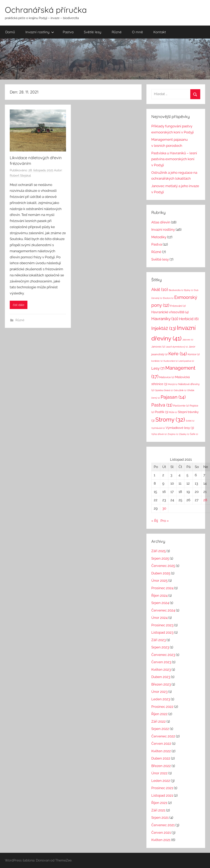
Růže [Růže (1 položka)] (173, 412)
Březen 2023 (161, 684)
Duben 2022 (161, 758)
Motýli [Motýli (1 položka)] (173, 384)
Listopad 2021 (162, 795)
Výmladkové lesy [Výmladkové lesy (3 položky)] (180, 428)
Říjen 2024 (159, 595)
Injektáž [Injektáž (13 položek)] (164, 328)
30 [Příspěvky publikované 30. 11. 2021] (164, 508)
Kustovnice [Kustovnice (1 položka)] (171, 361)
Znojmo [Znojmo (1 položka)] (173, 434)
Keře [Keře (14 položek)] (178, 354)
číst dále (19, 305)
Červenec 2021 (163, 825)
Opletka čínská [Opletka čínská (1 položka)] (164, 390)
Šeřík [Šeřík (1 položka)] (194, 434)
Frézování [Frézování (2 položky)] (178, 306)
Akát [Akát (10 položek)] (160, 289)
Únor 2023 (159, 692)
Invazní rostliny (40, 32)
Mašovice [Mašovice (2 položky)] (167, 377)
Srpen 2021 (160, 818)
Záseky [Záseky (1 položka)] (184, 434)
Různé (117, 32)
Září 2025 (159, 551)
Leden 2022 (161, 781)
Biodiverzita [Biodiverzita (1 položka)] (176, 290)
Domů (10, 32)
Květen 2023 (161, 670)
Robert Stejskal (20, 176)
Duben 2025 (161, 573)
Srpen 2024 (160, 603)
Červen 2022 (161, 744)
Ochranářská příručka (46, 10)
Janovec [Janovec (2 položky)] (158, 347)
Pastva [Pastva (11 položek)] (162, 405)
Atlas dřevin (161, 222)
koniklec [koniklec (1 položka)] (157, 361)
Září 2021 (158, 810)
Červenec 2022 (163, 736)
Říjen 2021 (159, 803)
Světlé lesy (93, 32)
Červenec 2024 (163, 610)
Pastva (68, 32)
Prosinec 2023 (162, 625)
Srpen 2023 (160, 647)
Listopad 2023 (162, 632)
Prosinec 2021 (162, 788)
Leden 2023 (161, 699)
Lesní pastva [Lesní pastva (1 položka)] (186, 361)
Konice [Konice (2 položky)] (194, 354)
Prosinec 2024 (162, 588)
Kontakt (160, 32)
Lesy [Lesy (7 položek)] (158, 368)
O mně (137, 32)
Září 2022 (159, 721)
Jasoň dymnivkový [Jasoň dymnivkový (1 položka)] (177, 347)
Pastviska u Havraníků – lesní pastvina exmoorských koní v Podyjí (174, 159)
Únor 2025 (159, 580)
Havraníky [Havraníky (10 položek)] (165, 319)
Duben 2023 (161, 677)
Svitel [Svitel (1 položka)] (190, 421)
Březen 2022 (161, 766)
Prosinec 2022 (162, 707)
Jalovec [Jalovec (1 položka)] (188, 340)
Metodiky (159, 237)
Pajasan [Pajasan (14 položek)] (173, 397)
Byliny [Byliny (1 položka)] (189, 290)
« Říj (155, 521)
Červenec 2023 (163, 655)
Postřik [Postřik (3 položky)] (162, 412)
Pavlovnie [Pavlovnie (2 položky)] (181, 406)
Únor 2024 (159, 618)
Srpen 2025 (160, 558)
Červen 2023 (161, 662)
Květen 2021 (161, 840)
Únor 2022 (159, 773)
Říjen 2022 (159, 714)
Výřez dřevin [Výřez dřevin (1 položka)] (159, 434)
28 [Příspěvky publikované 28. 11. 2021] (205, 500)
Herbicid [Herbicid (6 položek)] (189, 319)
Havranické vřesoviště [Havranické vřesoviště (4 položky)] (170, 312)
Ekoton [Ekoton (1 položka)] (168, 298)
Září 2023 (159, 640)
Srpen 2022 (160, 729)
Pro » (165, 521)
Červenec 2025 (163, 566)
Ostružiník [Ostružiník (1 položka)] (180, 390)
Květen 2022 (161, 751)
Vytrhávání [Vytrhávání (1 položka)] (158, 428)
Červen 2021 (161, 833)
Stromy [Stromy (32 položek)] (170, 420)
